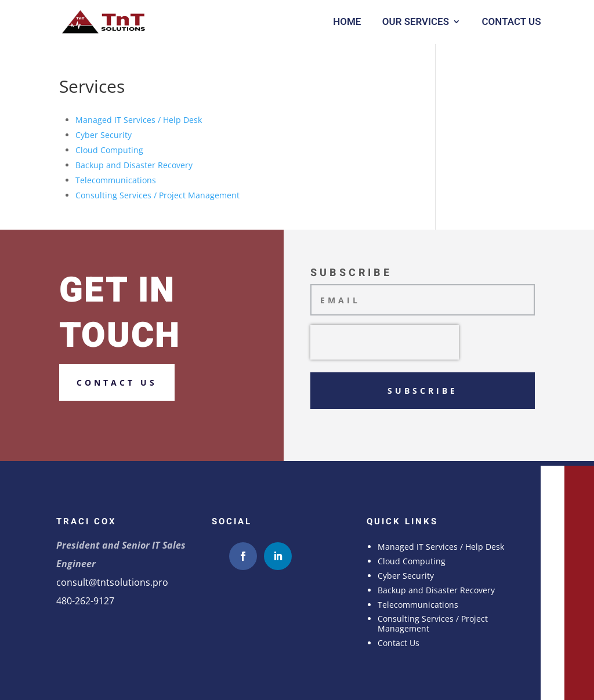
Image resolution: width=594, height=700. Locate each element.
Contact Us (511, 22)
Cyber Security (104, 135)
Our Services (416, 22)
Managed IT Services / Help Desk (139, 120)
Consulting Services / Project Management (157, 195)
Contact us (117, 382)
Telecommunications (116, 180)
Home (347, 22)
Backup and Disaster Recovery (134, 165)
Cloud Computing (109, 150)
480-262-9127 (85, 601)
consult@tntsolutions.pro (112, 582)
